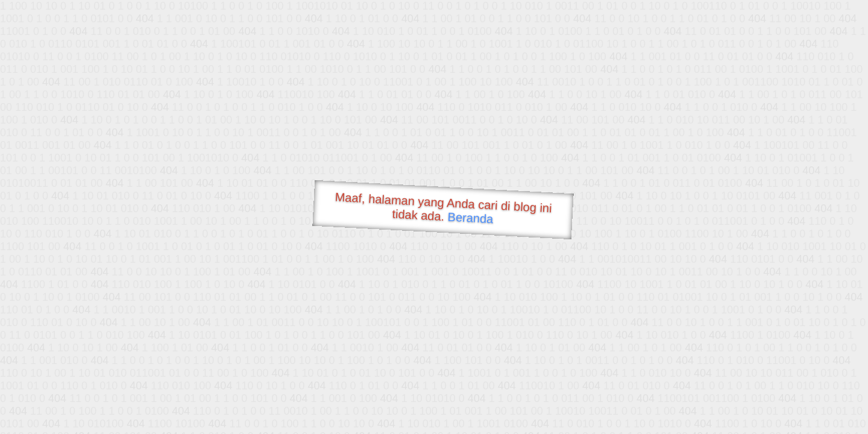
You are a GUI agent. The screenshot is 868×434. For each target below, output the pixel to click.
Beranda (470, 218)
